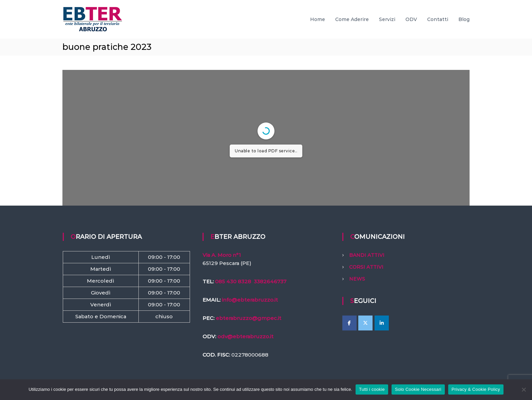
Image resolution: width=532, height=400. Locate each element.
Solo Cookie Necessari (418, 389)
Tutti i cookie (372, 389)
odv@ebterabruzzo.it (245, 336)
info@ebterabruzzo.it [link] (250, 300)
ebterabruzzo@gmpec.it (249, 318)
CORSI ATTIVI (366, 267)
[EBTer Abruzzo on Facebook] (349, 323)
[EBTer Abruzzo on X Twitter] (365, 323)
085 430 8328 (233, 281)
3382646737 (270, 281)
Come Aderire (352, 19)
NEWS (357, 279)
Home (318, 19)
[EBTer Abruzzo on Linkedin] (382, 323)
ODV (411, 19)
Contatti (438, 19)
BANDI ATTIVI (367, 255)
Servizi (387, 19)
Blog (464, 19)
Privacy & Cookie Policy (476, 389)
